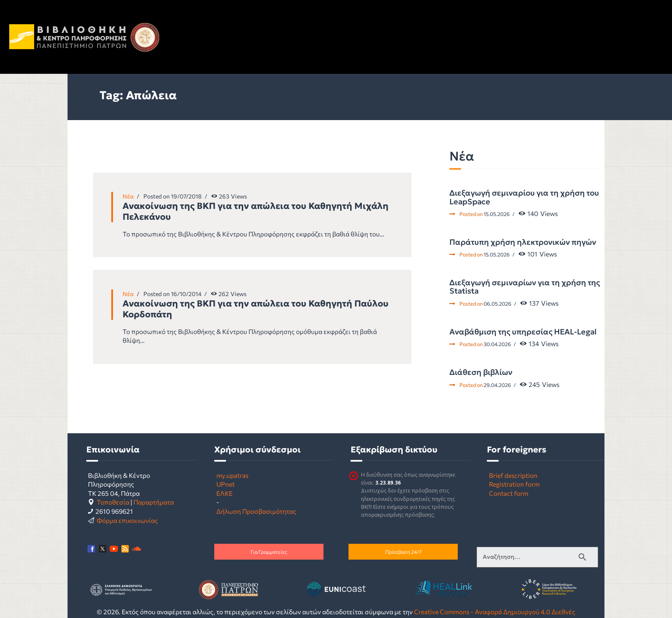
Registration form (514, 484)
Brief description (513, 475)
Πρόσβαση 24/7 (403, 552)
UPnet (226, 484)
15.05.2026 (497, 214)
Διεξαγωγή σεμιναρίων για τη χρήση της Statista (525, 287)
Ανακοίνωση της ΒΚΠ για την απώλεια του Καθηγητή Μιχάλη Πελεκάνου (256, 211)
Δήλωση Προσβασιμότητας (256, 511)
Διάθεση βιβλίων (481, 372)
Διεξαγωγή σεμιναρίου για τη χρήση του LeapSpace (524, 197)
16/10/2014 (186, 294)
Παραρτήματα (154, 502)
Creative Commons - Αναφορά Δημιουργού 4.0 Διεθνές (495, 612)
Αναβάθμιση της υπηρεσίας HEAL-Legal (523, 332)
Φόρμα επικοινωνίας (127, 520)
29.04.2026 (497, 385)
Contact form (509, 493)
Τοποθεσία (113, 502)
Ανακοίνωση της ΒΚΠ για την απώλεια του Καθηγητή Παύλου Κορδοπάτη (256, 309)
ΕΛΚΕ (224, 493)
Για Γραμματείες (269, 552)
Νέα (128, 196)
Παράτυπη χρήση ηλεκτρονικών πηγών (523, 242)
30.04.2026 (497, 344)
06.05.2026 (498, 304)
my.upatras (232, 475)
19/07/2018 (186, 196)
